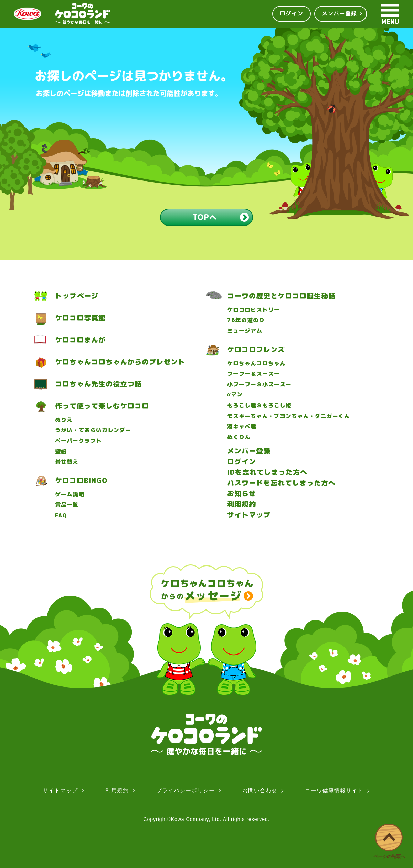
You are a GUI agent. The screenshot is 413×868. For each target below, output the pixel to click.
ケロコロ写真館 (80, 318)
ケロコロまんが (80, 340)
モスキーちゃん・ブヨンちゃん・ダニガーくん (289, 416)
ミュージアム (245, 331)
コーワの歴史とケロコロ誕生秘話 (281, 296)
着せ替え (67, 462)
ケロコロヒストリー (253, 310)
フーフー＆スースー (253, 374)
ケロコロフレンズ (256, 349)
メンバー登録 (339, 13)
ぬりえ (64, 420)
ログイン (292, 13)
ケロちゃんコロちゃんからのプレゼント (120, 362)
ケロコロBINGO (81, 480)
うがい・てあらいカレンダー (93, 430)
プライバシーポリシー (186, 790)
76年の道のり (246, 320)
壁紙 (61, 452)
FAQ (61, 515)
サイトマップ (249, 515)
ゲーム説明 (70, 495)
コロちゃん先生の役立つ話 (98, 384)
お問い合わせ (260, 790)
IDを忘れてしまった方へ (267, 472)
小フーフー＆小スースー (259, 384)
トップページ (77, 296)
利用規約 (242, 504)
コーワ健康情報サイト (334, 790)
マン (235, 394)
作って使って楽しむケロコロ (102, 406)
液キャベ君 (242, 426)
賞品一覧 (67, 505)
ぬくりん (239, 437)
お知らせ (242, 493)
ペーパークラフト (78, 441)
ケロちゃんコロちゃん (256, 364)
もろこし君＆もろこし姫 (259, 405)
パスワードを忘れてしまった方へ (281, 483)
